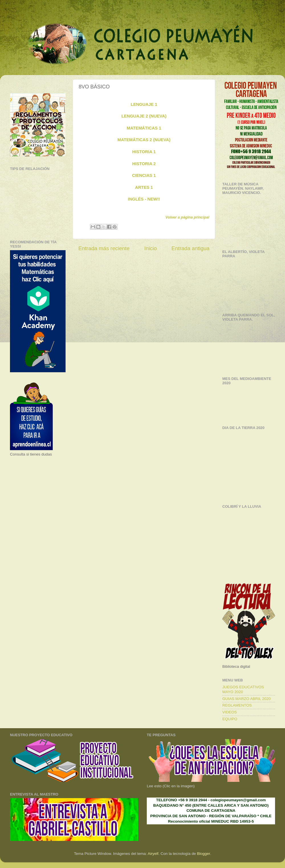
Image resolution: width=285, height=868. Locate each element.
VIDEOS (230, 712)
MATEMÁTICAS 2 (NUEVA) (144, 140)
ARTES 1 (144, 187)
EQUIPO (230, 719)
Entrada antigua (191, 248)
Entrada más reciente (104, 248)
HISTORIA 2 (144, 164)
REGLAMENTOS (237, 705)
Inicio (150, 248)
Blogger (203, 854)
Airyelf (153, 854)
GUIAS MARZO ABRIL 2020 (247, 699)
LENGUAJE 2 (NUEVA (143, 116)
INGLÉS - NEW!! (144, 199)
